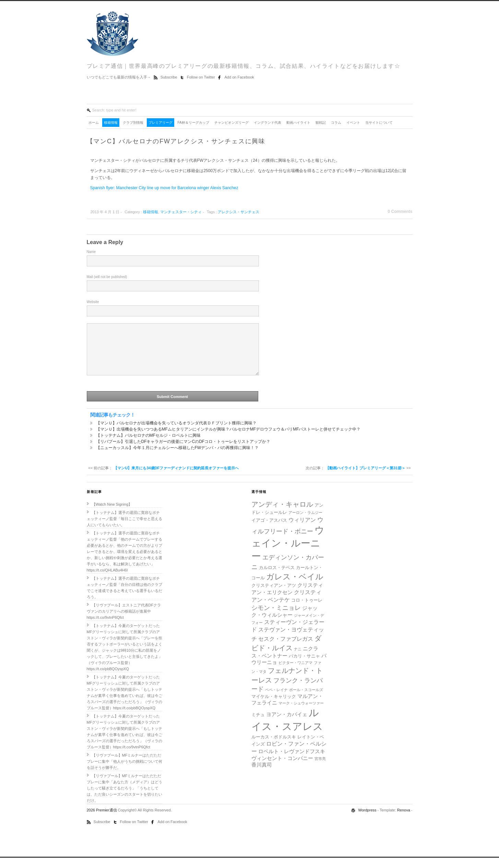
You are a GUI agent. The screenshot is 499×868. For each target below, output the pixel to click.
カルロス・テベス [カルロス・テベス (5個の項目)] (277, 578)
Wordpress (368, 820)
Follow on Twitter (201, 77)
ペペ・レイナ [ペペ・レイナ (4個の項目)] (276, 700)
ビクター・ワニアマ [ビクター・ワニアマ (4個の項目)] (295, 673)
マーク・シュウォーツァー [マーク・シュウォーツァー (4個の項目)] (301, 713)
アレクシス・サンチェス (239, 212)
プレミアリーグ (161, 123)
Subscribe (169, 77)
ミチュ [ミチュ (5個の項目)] (258, 725)
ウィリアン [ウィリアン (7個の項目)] (302, 530)
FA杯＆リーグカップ (193, 123)
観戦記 (321, 123)
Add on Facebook (239, 77)
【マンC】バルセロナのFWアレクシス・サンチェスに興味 (176, 141)
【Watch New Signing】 (112, 515)
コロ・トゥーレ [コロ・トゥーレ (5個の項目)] (307, 610)
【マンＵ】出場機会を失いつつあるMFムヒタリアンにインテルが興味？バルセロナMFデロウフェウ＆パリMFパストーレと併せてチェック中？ (228, 439)
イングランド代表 (268, 123)
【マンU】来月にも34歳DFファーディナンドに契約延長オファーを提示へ (176, 478)
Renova (404, 820)
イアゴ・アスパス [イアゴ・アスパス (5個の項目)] (269, 531)
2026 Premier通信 (102, 820)
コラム (336, 123)
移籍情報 (111, 123)
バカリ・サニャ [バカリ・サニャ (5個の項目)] (304, 666)
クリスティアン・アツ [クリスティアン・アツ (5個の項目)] (274, 596)
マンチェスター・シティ (181, 212)
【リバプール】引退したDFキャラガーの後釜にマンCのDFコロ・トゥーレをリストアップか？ (183, 452)
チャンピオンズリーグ (231, 123)
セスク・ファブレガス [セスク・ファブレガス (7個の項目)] (286, 649)
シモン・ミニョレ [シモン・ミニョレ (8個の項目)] (276, 618)
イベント (353, 123)
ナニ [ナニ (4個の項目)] (298, 659)
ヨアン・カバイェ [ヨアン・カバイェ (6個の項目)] (287, 725)
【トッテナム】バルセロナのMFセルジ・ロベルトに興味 (148, 446)
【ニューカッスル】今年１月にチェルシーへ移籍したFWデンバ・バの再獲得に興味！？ (177, 458)
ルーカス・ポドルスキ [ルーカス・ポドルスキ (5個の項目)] (274, 747)
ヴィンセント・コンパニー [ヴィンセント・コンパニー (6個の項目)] (282, 769)
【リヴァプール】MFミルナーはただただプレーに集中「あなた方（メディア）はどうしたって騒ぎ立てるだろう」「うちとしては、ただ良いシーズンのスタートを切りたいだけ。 (124, 798)
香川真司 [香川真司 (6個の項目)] (262, 775)
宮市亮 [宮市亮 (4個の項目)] (320, 769)
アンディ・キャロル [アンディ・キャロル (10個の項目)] (282, 515)
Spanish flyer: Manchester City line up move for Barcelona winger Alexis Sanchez (164, 188)
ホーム (94, 123)
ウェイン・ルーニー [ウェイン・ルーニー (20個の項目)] (288, 553)
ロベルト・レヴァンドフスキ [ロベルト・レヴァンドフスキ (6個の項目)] (292, 762)
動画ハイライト (298, 123)
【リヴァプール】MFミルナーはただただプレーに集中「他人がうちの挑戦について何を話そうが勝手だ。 (124, 772)
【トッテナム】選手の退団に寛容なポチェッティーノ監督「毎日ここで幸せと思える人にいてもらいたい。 (124, 529)
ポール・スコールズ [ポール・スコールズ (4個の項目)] (306, 700)
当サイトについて (379, 123)
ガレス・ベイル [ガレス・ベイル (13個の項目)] (295, 587)
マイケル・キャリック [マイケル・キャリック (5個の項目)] (274, 707)
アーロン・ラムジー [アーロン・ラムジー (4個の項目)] (305, 523)
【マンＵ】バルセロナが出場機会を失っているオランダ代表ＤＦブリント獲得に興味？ (176, 433)
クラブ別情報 (133, 123)
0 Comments (400, 212)
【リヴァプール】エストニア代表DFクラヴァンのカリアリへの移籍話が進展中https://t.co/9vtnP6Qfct (124, 622)
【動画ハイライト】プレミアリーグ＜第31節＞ (365, 478)
